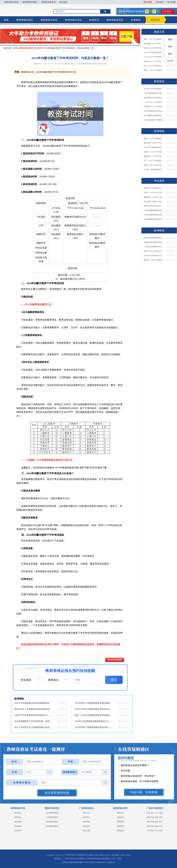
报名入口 (86, 813)
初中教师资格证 (52, 822)
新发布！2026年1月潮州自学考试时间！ (154, 260)
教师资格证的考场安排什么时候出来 (154, 98)
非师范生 (86, 817)
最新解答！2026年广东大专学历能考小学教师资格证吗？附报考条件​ (154, 197)
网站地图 (148, 2)
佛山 (153, 831)
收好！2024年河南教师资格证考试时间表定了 (94, 715)
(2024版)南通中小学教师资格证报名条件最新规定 (154, 120)
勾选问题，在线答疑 (144, 792)
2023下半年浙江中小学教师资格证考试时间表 (33, 727)
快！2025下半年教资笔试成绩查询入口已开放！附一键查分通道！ (154, 66)
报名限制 (86, 822)
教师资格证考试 (73, 20)
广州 (149, 831)
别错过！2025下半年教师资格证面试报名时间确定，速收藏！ (154, 152)
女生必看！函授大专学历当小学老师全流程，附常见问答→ (154, 201)
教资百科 (155, 20)
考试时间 (38, 48)
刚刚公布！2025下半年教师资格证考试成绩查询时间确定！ (154, 61)
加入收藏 (171, 2)
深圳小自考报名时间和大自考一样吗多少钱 (154, 238)
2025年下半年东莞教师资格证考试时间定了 (154, 89)
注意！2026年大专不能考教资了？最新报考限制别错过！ (154, 193)
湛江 (153, 813)
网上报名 (64, 2)
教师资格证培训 (115, 20)
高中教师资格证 (52, 826)
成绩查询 (18, 817)
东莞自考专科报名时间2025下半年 (154, 242)
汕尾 (153, 817)
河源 (161, 813)
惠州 (161, 831)
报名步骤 (86, 831)
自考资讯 (136, 20)
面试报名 (18, 826)
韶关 (157, 822)
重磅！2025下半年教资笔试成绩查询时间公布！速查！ (154, 39)
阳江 (161, 822)
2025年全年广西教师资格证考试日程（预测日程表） (94, 727)
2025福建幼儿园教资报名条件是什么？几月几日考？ (154, 115)
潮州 (149, 822)
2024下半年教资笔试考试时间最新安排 (32, 703)
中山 (157, 831)
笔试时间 (18, 831)
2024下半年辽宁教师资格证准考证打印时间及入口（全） (94, 709)
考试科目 (18, 813)
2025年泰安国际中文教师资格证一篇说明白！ (154, 93)
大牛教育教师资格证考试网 (86, 64)
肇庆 (157, 817)
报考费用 (121, 826)
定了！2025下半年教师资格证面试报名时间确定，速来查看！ (154, 161)
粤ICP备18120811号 (104, 855)
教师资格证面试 (30, 2)
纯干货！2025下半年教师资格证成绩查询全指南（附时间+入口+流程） (154, 48)
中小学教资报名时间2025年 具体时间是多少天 (154, 111)
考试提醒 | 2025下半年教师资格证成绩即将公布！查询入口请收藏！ (154, 44)
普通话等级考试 (48, 2)
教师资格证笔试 (12, 2)
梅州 (157, 826)
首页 (6, 20)
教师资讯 (94, 20)
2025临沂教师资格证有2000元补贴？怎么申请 (154, 215)
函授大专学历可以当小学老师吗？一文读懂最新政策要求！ (154, 206)
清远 (149, 826)
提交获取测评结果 (57, 793)
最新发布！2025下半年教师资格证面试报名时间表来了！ (154, 156)
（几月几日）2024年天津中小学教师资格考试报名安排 (154, 102)
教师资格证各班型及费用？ (133, 763)
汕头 (149, 813)
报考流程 (121, 822)
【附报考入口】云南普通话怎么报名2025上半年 (154, 107)
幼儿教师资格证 (52, 813)
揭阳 (149, 817)
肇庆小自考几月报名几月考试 (154, 251)
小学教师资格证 (52, 817)
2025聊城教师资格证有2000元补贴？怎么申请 (154, 219)
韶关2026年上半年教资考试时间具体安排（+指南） (33, 709)
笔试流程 (18, 822)
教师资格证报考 (49, 20)
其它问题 (124, 769)
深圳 (161, 817)
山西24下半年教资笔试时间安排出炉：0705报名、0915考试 (33, 715)
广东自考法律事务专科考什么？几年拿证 (154, 247)
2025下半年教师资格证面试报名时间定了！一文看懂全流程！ (154, 147)
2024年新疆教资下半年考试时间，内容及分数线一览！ (33, 721)
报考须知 (121, 831)
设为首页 (160, 2)
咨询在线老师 (115, 660)
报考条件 (121, 817)
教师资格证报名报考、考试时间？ (137, 774)
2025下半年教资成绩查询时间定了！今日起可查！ (154, 52)
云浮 (161, 826)
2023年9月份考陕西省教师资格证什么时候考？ (94, 721)
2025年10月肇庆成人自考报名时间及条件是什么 (154, 256)
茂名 (153, 826)
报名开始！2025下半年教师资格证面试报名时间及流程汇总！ (154, 143)
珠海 (153, 822)
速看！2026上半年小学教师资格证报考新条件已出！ (154, 165)
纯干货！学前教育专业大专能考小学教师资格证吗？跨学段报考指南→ (154, 188)
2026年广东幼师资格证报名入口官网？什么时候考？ (154, 170)
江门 (157, 813)
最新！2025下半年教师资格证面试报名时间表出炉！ (154, 70)
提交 (114, 680)
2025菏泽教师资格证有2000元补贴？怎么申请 (154, 210)
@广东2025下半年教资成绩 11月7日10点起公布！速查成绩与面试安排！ (154, 57)
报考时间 (121, 813)
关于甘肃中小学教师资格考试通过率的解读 (94, 703)
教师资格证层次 (25, 20)
